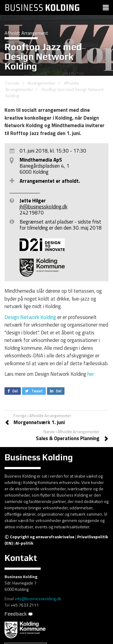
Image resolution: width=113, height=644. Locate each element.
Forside (12, 83)
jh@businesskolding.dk (44, 207)
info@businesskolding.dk (38, 599)
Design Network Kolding (30, 317)
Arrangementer (42, 83)
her (91, 374)
